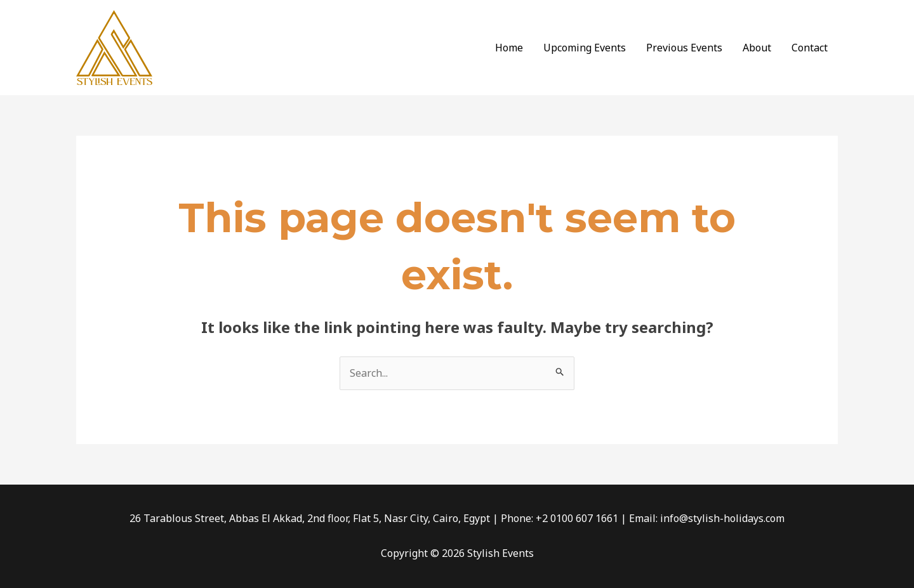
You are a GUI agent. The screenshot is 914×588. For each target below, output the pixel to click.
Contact (810, 48)
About (757, 48)
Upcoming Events (585, 48)
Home (509, 48)
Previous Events (684, 48)
